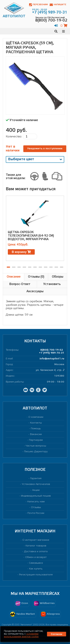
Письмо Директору (36, 452)
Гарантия (36, 479)
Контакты (36, 423)
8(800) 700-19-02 (52, 350)
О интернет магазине (36, 540)
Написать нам (36, 502)
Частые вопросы (36, 446)
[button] (8, 267)
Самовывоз (36, 563)
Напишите (58, 5)
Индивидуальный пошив (36, 496)
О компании (36, 417)
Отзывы (36, 507)
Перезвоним (38, 5)
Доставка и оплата (36, 552)
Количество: (14, 137)
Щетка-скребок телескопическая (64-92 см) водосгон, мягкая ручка (31, 236)
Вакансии (36, 434)
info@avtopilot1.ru (52, 359)
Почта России (36, 513)
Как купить (36, 569)
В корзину (21, 252)
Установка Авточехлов (36, 484)
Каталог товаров (36, 546)
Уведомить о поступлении (45, 149)
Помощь (36, 429)
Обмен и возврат (36, 557)
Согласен (57, 634)
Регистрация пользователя (36, 575)
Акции (36, 490)
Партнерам (36, 440)
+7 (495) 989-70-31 (52, 353)
